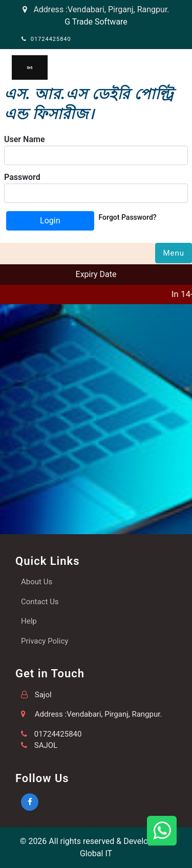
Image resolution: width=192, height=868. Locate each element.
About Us (37, 582)
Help (29, 621)
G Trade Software (96, 22)
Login (50, 221)
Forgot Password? (128, 217)
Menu (174, 253)
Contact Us (40, 602)
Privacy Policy (45, 641)
